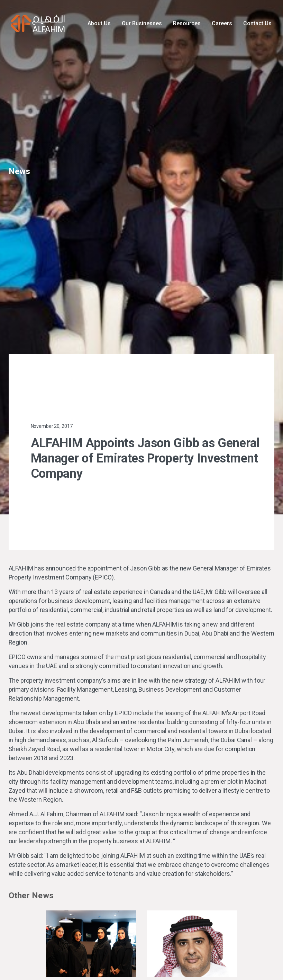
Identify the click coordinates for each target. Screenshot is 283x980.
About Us (99, 23)
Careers (222, 23)
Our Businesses (142, 23)
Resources (187, 23)
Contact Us (257, 23)
